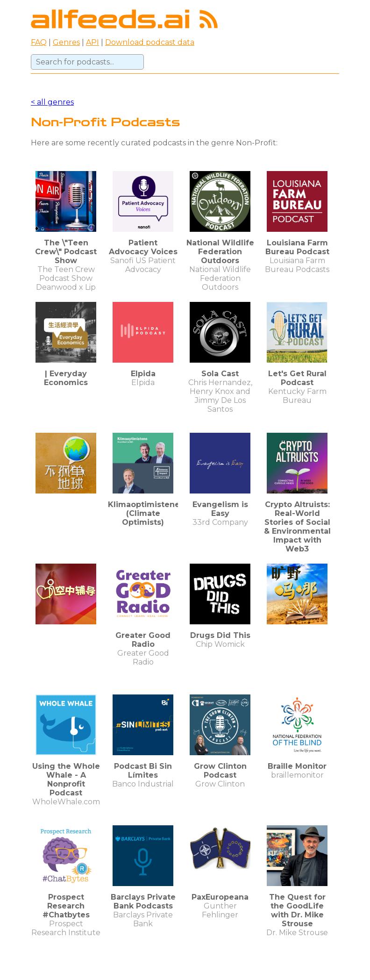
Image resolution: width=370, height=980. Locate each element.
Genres (66, 42)
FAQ (39, 42)
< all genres (52, 102)
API (92, 42)
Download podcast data (150, 42)
